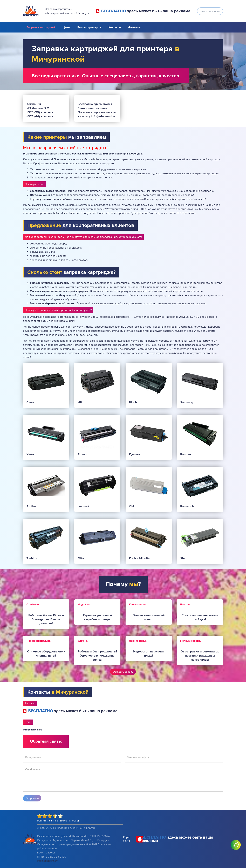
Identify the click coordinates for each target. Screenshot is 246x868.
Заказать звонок (210, 11)
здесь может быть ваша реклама (146, 11)
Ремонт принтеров (89, 27)
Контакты (115, 27)
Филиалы (134, 27)
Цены (66, 27)
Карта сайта (127, 839)
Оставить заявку (123, 672)
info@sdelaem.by (32, 730)
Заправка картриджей (41, 27)
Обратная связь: (46, 741)
